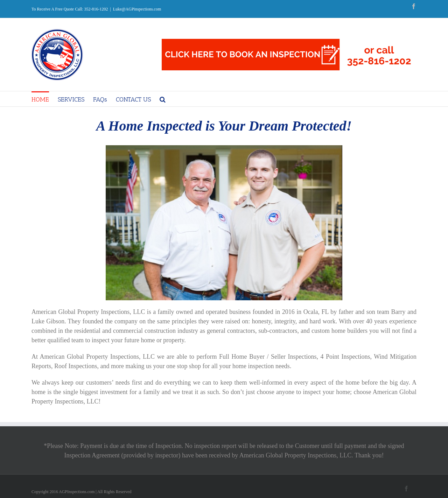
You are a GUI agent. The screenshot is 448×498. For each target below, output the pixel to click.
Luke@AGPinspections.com (137, 9)
